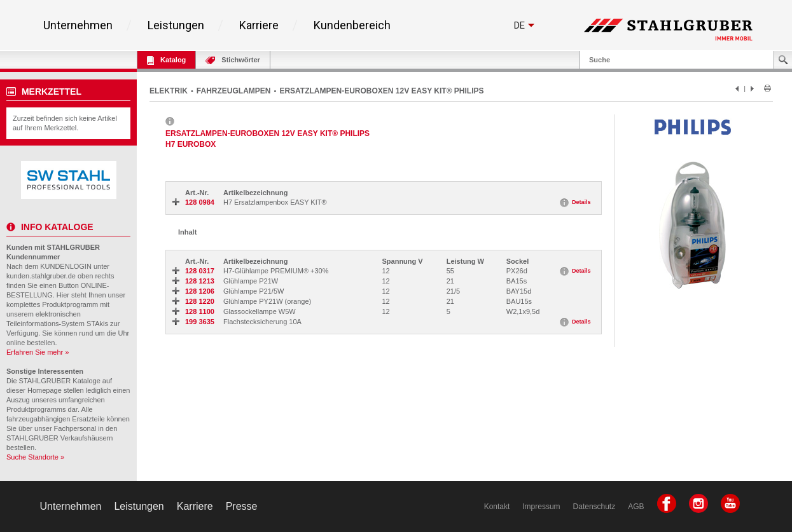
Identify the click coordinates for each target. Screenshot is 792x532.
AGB (636, 507)
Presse (242, 506)
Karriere (259, 25)
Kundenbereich (352, 25)
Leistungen (176, 25)
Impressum (541, 507)
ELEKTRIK (169, 91)
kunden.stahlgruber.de (41, 276)
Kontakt (497, 507)
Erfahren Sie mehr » (38, 352)
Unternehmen (78, 25)
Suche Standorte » (35, 457)
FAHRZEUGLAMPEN (234, 91)
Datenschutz (594, 507)
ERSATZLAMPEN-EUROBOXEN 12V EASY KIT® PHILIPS (381, 91)
